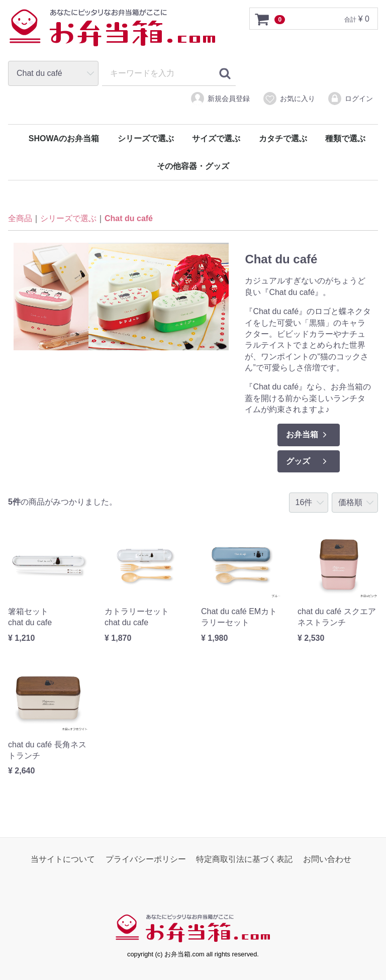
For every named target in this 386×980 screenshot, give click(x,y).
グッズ (307, 461)
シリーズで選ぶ (146, 138)
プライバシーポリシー (146, 859)
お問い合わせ (327, 859)
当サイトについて (63, 859)
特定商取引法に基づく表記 (244, 859)
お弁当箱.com (113, 33)
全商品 (20, 219)
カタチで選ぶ (283, 138)
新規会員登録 (220, 99)
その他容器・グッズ (193, 166)
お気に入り (289, 99)
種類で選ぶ (345, 138)
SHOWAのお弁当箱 (64, 138)
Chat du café (129, 219)
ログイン (350, 99)
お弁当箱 (307, 435)
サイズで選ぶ (216, 138)
